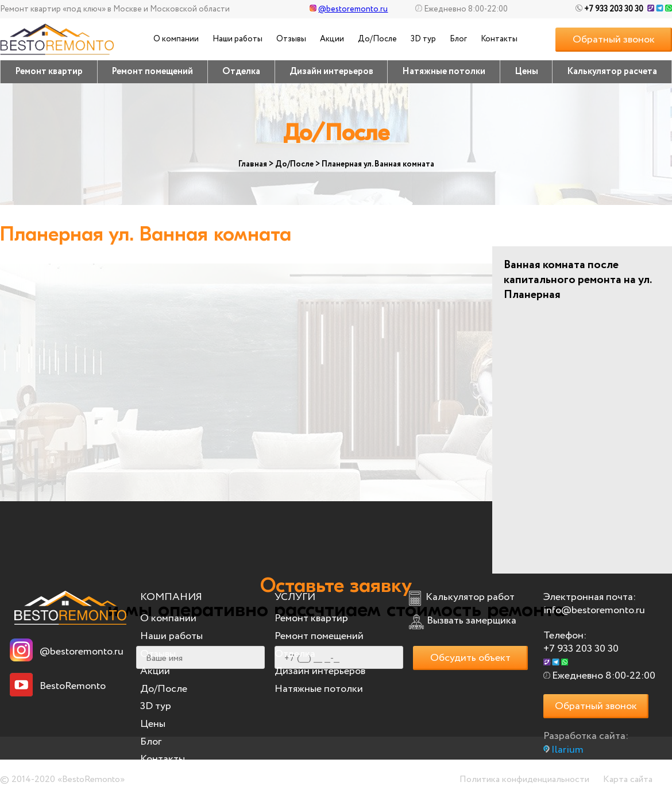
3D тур (423, 39)
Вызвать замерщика (472, 621)
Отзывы (291, 39)
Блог (458, 39)
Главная (253, 164)
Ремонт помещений (152, 71)
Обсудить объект (470, 658)
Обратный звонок (614, 40)
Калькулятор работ (470, 597)
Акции (332, 39)
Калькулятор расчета (612, 71)
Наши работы (237, 39)
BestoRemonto (73, 686)
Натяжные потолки (444, 71)
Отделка (241, 71)
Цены (526, 71)
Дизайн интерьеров (331, 71)
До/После (377, 39)
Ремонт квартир (49, 71)
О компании (176, 39)
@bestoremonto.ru (349, 9)
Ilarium (567, 750)
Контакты (499, 39)
